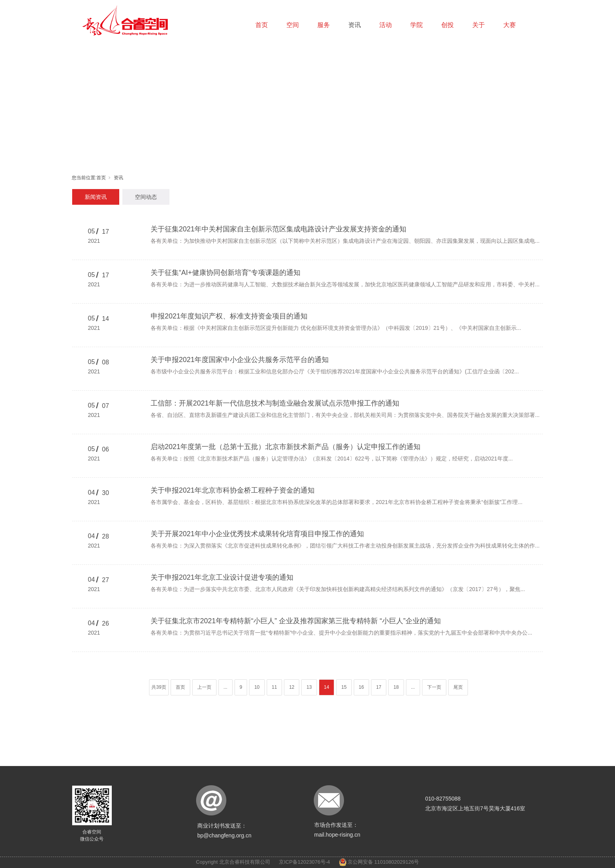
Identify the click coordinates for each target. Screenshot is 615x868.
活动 (386, 25)
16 (361, 687)
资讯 (355, 25)
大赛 (509, 25)
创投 (448, 25)
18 (396, 687)
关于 (479, 25)
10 (257, 687)
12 (292, 687)
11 (274, 687)
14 (327, 687)
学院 (417, 25)
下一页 (434, 687)
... (226, 687)
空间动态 (146, 197)
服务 (324, 25)
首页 (262, 25)
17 (379, 687)
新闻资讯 (96, 197)
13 (309, 687)
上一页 (204, 687)
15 (344, 687)
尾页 (458, 687)
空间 (293, 25)
